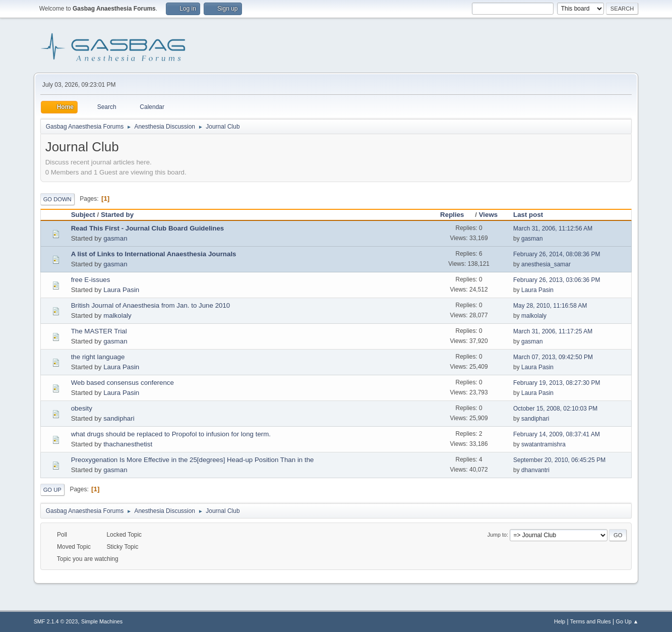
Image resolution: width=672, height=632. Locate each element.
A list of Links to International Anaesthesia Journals (154, 254)
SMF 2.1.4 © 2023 (56, 621)
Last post (528, 215)
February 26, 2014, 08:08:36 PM (557, 254)
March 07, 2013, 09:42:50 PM (553, 357)
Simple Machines (102, 621)
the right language (98, 357)
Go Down (57, 199)
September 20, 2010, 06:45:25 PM (559, 460)
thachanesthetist (128, 444)
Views (488, 215)
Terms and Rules (591, 621)
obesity (82, 408)
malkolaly (117, 315)
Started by (117, 215)
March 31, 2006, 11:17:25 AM (553, 331)
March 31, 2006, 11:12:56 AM (553, 228)
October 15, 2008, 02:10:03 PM (555, 409)
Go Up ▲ (627, 621)
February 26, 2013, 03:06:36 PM (557, 280)
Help (560, 621)
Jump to (497, 535)
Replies (456, 215)
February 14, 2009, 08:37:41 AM (557, 434)
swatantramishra (543, 444)
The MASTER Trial (99, 331)
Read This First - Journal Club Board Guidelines (148, 228)
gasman (115, 238)
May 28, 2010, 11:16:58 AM (550, 306)
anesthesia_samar (546, 264)
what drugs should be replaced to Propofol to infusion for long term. (171, 434)
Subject (83, 215)
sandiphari (119, 418)
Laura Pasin (121, 290)
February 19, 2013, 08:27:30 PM (557, 383)
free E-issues (91, 280)
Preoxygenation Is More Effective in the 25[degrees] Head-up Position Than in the (193, 460)
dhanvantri (535, 470)
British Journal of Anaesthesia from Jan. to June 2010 (151, 305)
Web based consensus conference (123, 383)
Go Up (52, 490)
